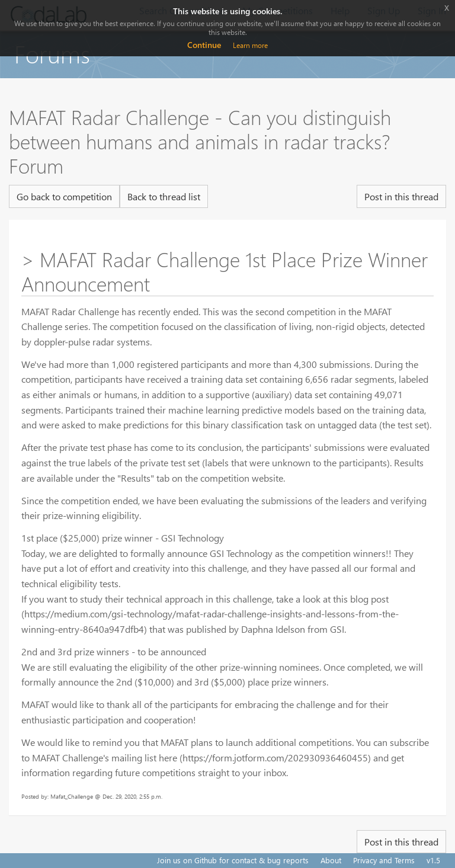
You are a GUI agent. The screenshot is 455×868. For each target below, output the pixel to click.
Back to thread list (164, 196)
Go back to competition (64, 196)
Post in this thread (401, 196)
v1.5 (433, 860)
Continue (204, 45)
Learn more (250, 45)
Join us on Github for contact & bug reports (233, 860)
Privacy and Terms (384, 860)
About (331, 860)
